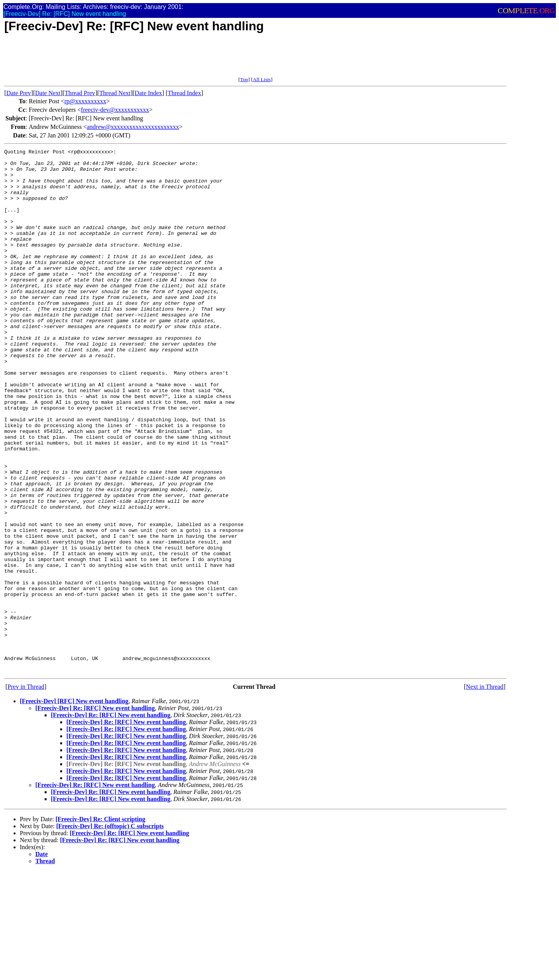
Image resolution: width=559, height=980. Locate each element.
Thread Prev (80, 93)
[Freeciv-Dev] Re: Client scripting (100, 924)
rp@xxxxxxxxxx (85, 101)
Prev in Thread (26, 791)
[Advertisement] (146, 59)
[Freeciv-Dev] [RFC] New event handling (74, 806)
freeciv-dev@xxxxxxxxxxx (115, 110)
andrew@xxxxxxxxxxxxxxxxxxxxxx (133, 127)
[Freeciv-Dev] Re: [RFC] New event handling (95, 813)
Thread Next (115, 93)
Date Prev (19, 93)
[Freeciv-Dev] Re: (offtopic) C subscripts (110, 931)
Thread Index (184, 93)
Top (244, 79)
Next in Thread (485, 791)
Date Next (48, 93)
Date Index (148, 93)
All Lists (262, 79)
